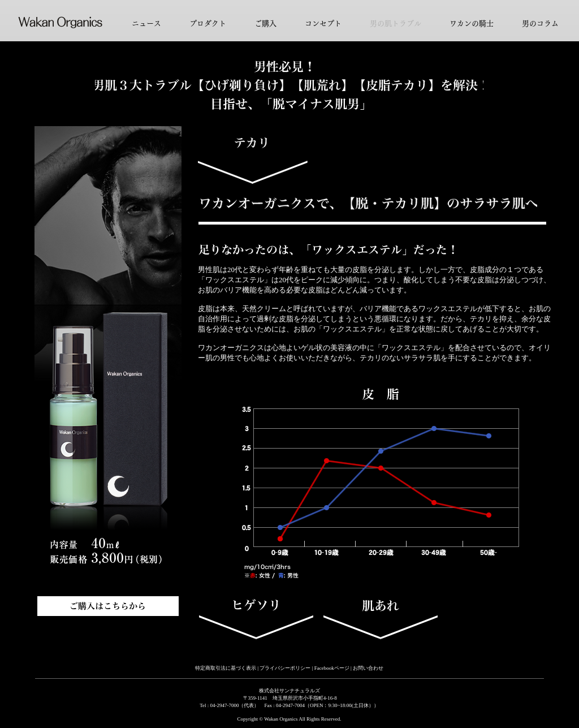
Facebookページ (332, 668)
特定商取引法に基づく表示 (226, 668)
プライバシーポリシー (285, 668)
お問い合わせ (368, 668)
